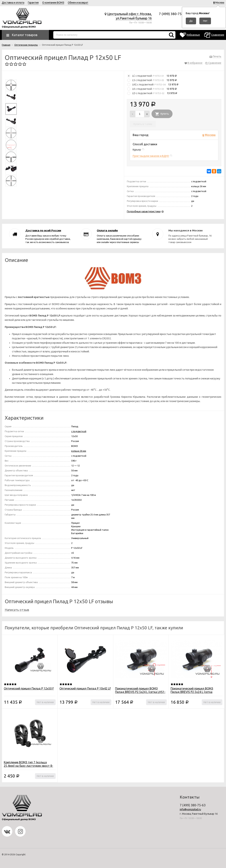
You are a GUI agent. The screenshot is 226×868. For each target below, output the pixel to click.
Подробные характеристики (144, 211)
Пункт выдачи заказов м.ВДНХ (151, 156)
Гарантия (33, 3)
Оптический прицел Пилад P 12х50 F (29, 688)
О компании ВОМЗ (53, 3)
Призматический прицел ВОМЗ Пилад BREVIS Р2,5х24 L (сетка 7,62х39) (192, 692)
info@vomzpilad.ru (190, 809)
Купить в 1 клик (143, 124)
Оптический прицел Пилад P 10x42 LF (85, 688)
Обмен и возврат (78, 3)
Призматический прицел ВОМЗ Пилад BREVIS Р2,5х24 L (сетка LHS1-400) (140, 692)
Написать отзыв (17, 610)
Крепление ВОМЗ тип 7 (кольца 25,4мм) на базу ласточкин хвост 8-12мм (28, 766)
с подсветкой (79, 431)
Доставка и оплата (13, 3)
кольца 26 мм (79, 451)
